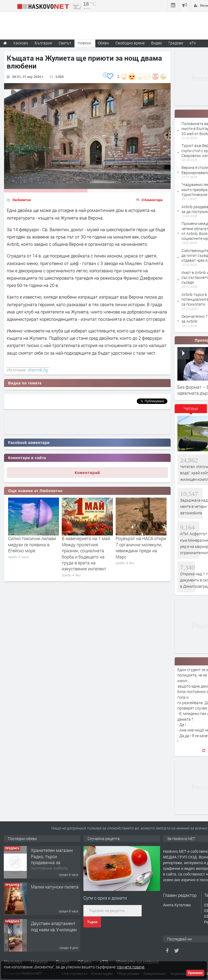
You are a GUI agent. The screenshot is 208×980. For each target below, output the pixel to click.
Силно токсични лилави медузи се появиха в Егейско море (32, 544)
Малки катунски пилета (55, 887)
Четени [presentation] (191, 408)
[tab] (191, 410)
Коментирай (87, 473)
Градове (176, 43)
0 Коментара (152, 200)
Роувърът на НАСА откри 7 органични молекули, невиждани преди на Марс (141, 547)
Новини (84, 43)
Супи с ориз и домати (105, 898)
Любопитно (22, 200)
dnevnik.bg (38, 370)
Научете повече (131, 967)
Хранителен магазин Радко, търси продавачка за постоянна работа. (52, 859)
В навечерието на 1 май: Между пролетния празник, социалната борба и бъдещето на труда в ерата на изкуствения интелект (86, 553)
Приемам (195, 973)
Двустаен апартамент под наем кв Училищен (54, 926)
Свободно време (130, 43)
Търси (92, 922)
